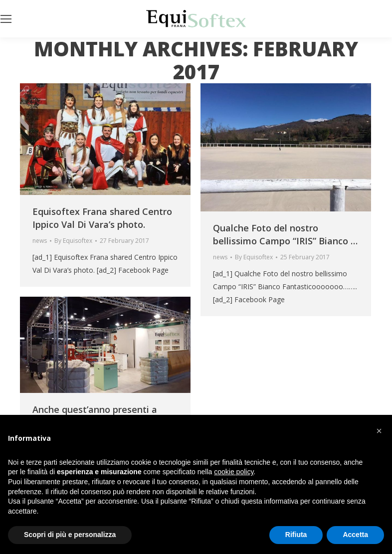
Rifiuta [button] (296, 535)
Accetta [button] (355, 535)
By (73, 241)
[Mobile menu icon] (6, 19)
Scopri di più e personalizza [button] (70, 535)
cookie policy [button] (234, 472)
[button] (379, 431)
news (40, 241)
